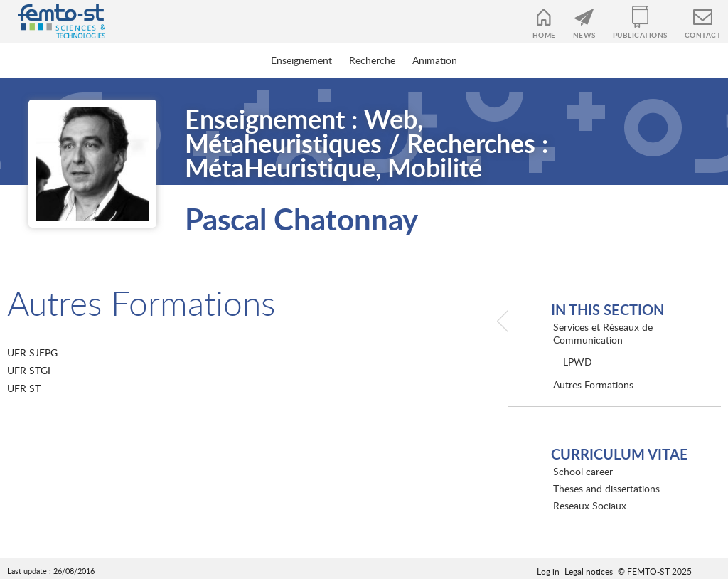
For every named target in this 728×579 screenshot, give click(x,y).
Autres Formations (593, 384)
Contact (703, 35)
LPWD (578, 362)
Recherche (372, 60)
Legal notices (589, 571)
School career (583, 471)
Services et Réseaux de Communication (603, 333)
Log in (548, 571)
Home (544, 35)
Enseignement (301, 60)
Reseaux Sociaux (590, 505)
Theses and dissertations (606, 488)
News (584, 35)
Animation (435, 60)
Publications (640, 35)
